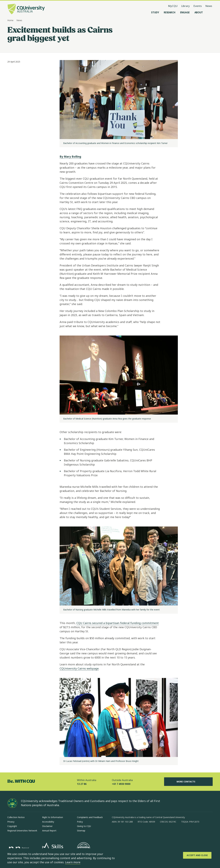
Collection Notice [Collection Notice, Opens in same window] (16, 817)
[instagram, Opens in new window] (123, 832)
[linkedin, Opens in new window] (131, 832)
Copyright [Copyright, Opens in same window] (12, 826)
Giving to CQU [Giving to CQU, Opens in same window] (84, 826)
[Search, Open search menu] (210, 12)
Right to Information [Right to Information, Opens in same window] (53, 817)
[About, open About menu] (199, 12)
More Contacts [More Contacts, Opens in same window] (188, 782)
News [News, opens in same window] (209, 6)
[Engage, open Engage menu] (185, 12)
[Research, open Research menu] (170, 12)
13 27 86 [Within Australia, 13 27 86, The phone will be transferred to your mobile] (82, 784)
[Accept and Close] (197, 855)
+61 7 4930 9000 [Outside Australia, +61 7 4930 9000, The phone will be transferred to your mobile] (121, 784)
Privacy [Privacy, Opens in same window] (11, 822)
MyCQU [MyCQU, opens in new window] (173, 6)
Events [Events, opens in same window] (198, 6)
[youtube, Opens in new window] (147, 832)
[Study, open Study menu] (155, 12)
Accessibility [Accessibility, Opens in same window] (48, 822)
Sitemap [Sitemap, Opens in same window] (81, 831)
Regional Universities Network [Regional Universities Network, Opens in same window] (22, 831)
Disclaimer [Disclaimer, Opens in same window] (47, 826)
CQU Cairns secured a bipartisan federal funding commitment (118, 623)
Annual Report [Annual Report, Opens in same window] (49, 831)
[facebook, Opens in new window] (115, 832)
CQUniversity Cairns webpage (79, 668)
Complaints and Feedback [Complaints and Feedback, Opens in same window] (90, 817)
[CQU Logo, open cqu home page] (26, 9)
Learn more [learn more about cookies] (73, 862)
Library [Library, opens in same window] (185, 6)
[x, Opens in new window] (139, 832)
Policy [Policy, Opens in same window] (80, 822)
